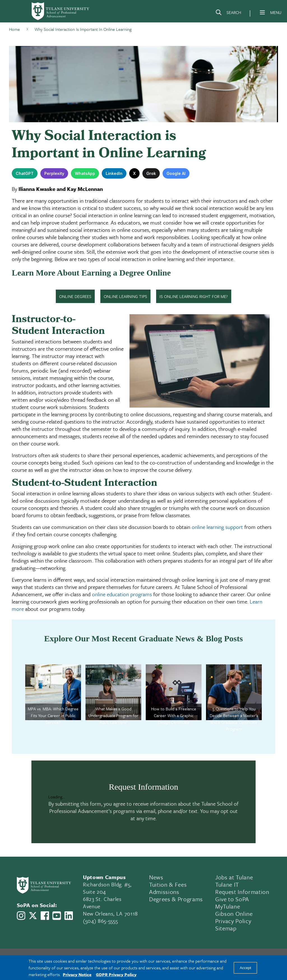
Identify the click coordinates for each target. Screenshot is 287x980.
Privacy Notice (77, 974)
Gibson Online (234, 914)
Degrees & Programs (176, 899)
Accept (245, 968)
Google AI (176, 173)
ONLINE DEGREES (75, 296)
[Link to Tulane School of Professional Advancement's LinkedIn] (69, 916)
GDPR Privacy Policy (116, 974)
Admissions (164, 892)
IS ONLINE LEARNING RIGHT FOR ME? (194, 296)
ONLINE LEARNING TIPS (125, 296)
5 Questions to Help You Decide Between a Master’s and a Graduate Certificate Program (234, 719)
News (156, 877)
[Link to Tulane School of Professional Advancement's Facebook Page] (45, 916)
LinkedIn (114, 173)
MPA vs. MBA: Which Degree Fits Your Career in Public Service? (53, 715)
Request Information (242, 892)
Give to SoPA (232, 899)
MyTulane (228, 906)
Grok (151, 173)
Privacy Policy (233, 921)
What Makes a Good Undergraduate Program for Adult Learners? (113, 715)
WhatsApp (85, 173)
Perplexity (54, 173)
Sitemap (226, 928)
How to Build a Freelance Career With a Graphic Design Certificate (174, 715)
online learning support (217, 527)
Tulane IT (227, 884)
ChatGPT (25, 173)
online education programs (122, 594)
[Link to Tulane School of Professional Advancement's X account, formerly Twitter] (33, 916)
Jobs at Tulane (234, 877)
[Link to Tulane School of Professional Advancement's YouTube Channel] (57, 916)
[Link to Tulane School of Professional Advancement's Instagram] (21, 916)
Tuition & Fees (168, 884)
